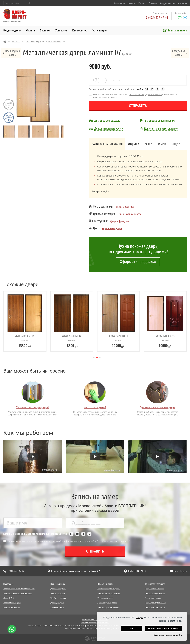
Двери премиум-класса (155, 603)
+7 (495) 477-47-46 (156, 18)
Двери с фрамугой (120, 221)
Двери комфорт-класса (155, 593)
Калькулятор (80, 30)
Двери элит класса (153, 598)
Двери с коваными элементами (18, 593)
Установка (61, 30)
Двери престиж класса (155, 607)
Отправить (138, 106)
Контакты (182, 3)
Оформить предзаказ (138, 262)
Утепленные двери (106, 598)
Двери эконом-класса (130, 214)
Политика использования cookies (168, 635)
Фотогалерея (100, 30)
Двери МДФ (9, 598)
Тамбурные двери (58, 598)
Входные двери (12, 30)
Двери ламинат (54, 41)
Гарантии (153, 3)
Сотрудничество (168, 3)
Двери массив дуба (12, 603)
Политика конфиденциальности (95, 620)
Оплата (31, 30)
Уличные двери (57, 607)
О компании (119, 3)
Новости (132, 3)
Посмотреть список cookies (163, 629)
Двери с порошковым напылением (19, 589)
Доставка (45, 30)
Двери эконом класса (154, 589)
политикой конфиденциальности (146, 94)
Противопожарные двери (109, 589)
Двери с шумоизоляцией (108, 607)
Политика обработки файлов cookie (95, 623)
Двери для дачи (57, 603)
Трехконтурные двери (107, 603)
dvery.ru (139, 617)
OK (132, 629)
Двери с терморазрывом (109, 593)
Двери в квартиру (125, 207)
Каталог (142, 3)
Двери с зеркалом (12, 607)
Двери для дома (58, 593)
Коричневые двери (112, 228)
